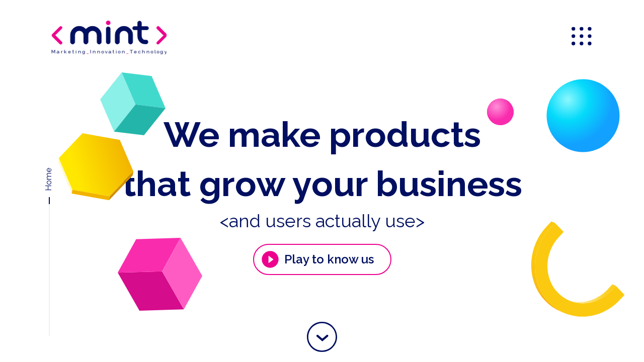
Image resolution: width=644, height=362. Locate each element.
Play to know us (317, 259)
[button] (322, 337)
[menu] (583, 37)
